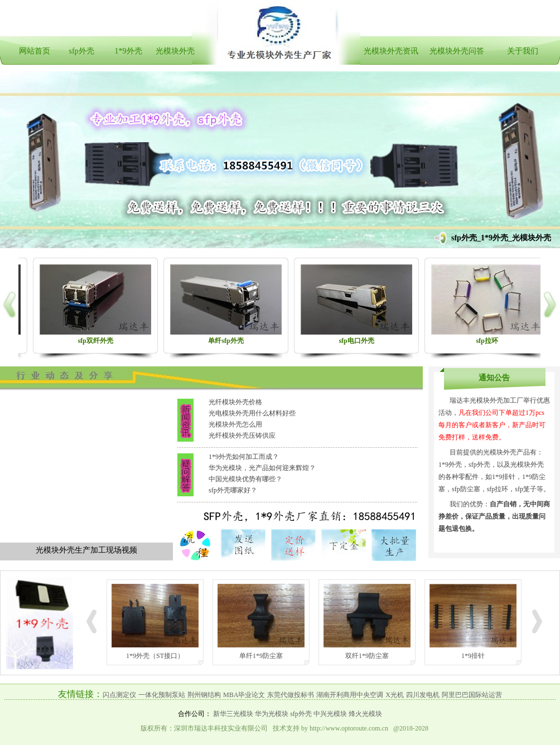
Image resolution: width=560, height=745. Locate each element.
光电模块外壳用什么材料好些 (252, 413)
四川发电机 (423, 695)
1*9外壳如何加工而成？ (244, 457)
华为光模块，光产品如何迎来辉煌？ (262, 468)
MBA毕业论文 (244, 695)
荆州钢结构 (204, 695)
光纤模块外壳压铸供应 (242, 436)
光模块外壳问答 (457, 51)
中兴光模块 (330, 714)
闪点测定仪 (119, 695)
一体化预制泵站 (162, 695)
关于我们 (523, 51)
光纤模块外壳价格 (235, 402)
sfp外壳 (81, 51)
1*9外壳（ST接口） (155, 656)
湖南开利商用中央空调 (350, 695)
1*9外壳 (129, 51)
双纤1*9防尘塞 (367, 656)
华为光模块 (272, 714)
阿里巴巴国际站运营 (472, 695)
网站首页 (35, 51)
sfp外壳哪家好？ (233, 490)
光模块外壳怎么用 (235, 424)
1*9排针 (473, 656)
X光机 (395, 695)
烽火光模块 (365, 714)
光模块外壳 (175, 51)
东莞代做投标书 (291, 695)
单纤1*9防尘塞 (261, 656)
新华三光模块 (233, 714)
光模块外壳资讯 (391, 51)
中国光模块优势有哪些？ (245, 479)
